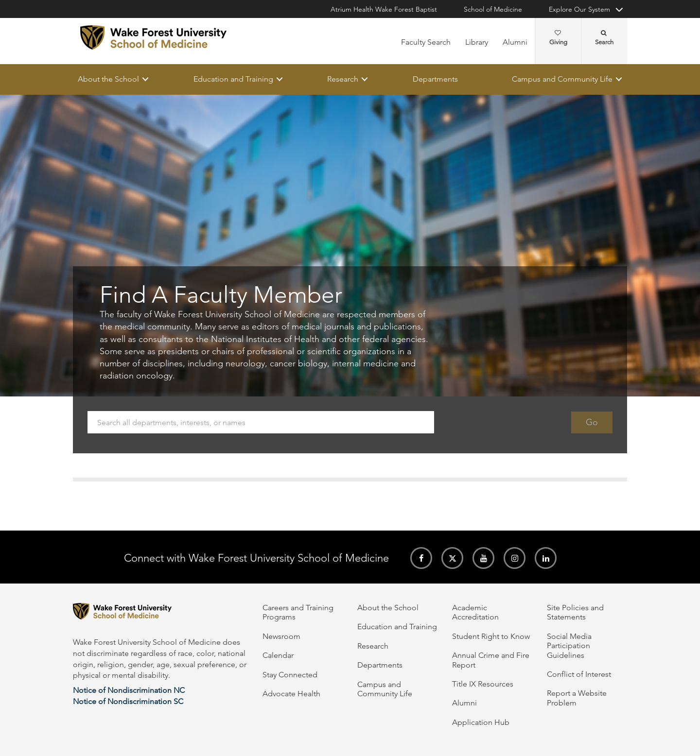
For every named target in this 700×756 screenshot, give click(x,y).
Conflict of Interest (579, 674)
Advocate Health (291, 694)
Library (477, 42)
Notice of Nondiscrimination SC (128, 701)
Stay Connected (290, 675)
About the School (108, 79)
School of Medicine (493, 9)
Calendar (278, 655)
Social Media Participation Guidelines (569, 646)
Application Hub (481, 722)
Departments (435, 79)
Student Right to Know (491, 636)
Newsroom (281, 636)
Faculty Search (426, 42)
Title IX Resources (483, 684)
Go (592, 422)
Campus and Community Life (562, 79)
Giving (558, 38)
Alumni (515, 42)
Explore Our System (579, 9)
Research (343, 79)
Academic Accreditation (475, 612)
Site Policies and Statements (575, 612)
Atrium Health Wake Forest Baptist (384, 9)
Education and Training (233, 79)
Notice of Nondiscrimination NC (129, 690)
